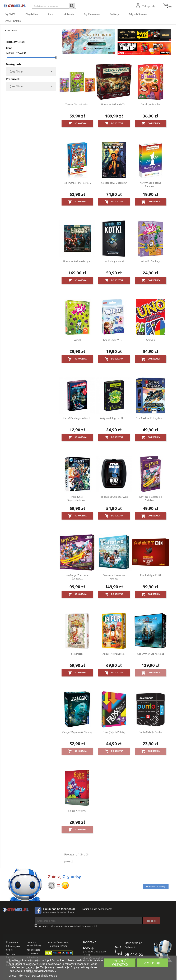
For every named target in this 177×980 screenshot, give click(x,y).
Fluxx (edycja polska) (114, 732)
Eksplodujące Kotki (151, 575)
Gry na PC (10, 14)
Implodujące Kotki (114, 261)
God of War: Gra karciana (151, 654)
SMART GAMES (13, 21)
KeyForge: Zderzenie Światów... (151, 498)
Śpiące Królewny (77, 810)
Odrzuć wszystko (120, 963)
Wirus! (77, 340)
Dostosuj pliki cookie (45, 975)
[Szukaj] (54, 6)
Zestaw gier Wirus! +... (77, 104)
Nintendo (69, 14)
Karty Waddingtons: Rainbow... (151, 184)
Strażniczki (77, 654)
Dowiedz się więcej (156, 886)
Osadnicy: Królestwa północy (114, 577)
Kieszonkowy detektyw (114, 183)
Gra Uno (151, 340)
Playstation (32, 14)
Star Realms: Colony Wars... (151, 418)
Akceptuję (152, 963)
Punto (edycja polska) (151, 732)
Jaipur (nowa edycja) (114, 654)
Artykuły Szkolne (138, 14)
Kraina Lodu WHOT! (114, 340)
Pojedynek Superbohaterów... (77, 498)
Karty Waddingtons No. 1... (77, 418)
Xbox (51, 14)
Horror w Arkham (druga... (77, 261)
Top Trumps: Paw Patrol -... (77, 183)
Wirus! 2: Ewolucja (151, 261)
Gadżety (114, 14)
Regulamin (12, 942)
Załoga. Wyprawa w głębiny (77, 732)
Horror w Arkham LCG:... (114, 104)
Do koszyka (77, 124)
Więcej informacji (20, 975)
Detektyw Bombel (151, 104)
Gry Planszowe (92, 14)
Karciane (11, 30)
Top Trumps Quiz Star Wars (114, 497)
